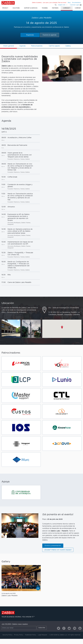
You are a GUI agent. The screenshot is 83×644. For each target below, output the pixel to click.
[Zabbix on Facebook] (64, 628)
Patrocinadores (37, 46)
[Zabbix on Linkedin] (75, 628)
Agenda (22, 46)
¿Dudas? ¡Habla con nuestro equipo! (58, 550)
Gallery (68, 46)
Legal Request (43, 635)
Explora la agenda (50, 35)
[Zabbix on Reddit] (69, 628)
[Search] (56, 5)
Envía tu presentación (53, 546)
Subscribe (42, 628)
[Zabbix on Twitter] (59, 628)
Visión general (8, 46)
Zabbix (8, 3)
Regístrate (30, 35)
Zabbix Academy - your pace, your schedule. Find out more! (49, 3)
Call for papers (54, 46)
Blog (69, 3)
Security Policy (7, 635)
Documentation (76, 3)
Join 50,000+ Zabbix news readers (15, 624)
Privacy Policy (19, 635)
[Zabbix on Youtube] (80, 628)
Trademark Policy (31, 635)
